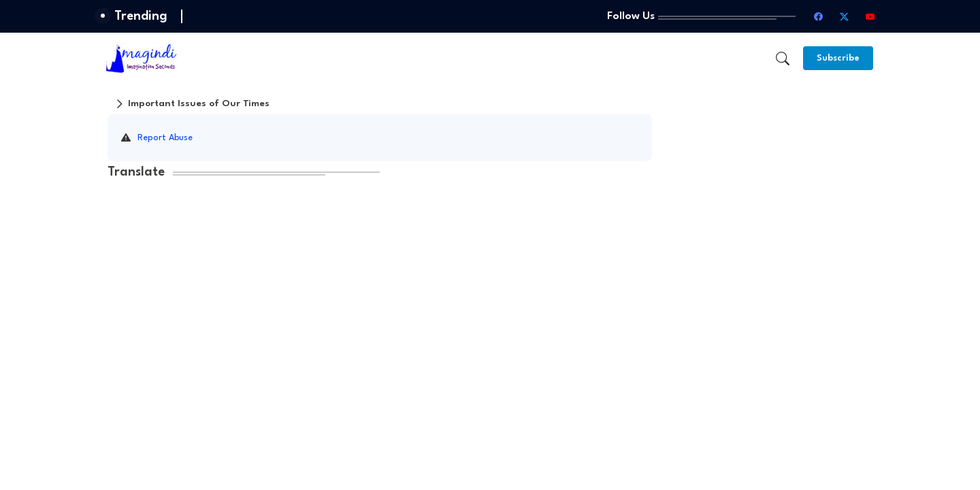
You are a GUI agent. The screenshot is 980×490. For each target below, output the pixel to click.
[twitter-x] (845, 16)
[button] (783, 59)
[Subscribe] (838, 58)
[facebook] (819, 16)
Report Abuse (165, 138)
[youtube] (870, 16)
